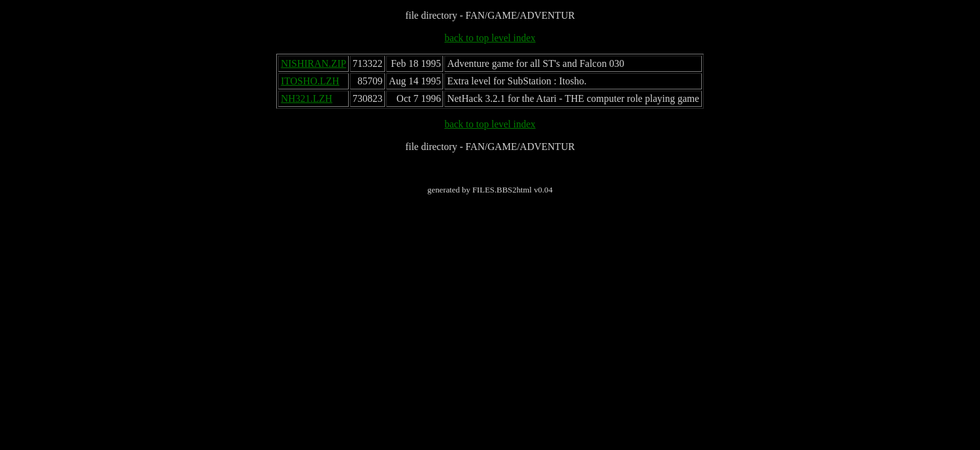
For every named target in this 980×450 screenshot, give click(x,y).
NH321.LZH (306, 98)
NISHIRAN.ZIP (313, 63)
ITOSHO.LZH (310, 81)
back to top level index (490, 38)
